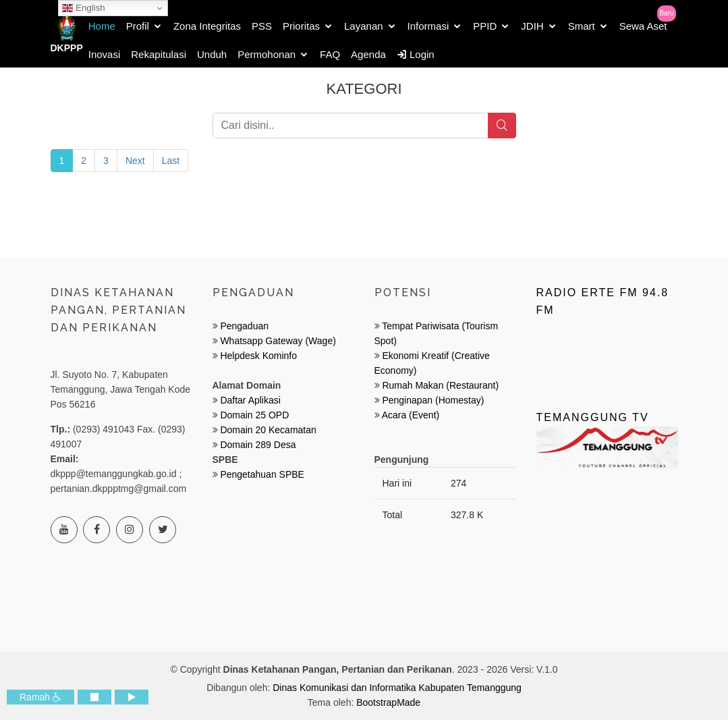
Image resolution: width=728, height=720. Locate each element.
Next (135, 161)
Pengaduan (244, 326)
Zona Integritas (207, 26)
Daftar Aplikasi (250, 400)
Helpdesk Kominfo (258, 356)
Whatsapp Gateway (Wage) (277, 341)
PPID (485, 26)
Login (416, 54)
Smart (582, 26)
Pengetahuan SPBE (262, 474)
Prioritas (301, 26)
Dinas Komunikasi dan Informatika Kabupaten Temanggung (397, 688)
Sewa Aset (643, 26)
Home (102, 26)
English (83, 8)
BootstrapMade (388, 702)
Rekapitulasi (159, 54)
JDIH (532, 26)
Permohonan (267, 54)
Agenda (368, 54)
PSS (262, 26)
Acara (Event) (411, 415)
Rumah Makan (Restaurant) (440, 385)
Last (171, 161)
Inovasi (105, 54)
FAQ (330, 54)
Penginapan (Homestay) (433, 400)
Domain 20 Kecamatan (268, 430)
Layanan (364, 26)
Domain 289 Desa (258, 445)
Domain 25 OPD (254, 415)
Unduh (212, 54)
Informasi (428, 26)
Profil (138, 26)
